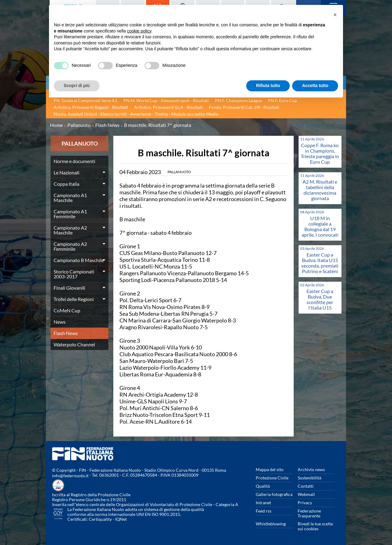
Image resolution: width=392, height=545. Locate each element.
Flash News (66, 333)
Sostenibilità (309, 478)
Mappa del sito (270, 469)
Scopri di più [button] (77, 86)
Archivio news (311, 469)
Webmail (306, 494)
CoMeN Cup (67, 310)
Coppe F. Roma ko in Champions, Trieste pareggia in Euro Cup (320, 153)
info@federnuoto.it (70, 476)
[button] (335, 15)
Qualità (263, 486)
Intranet (263, 503)
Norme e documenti (74, 161)
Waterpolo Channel (74, 344)
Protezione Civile (272, 478)
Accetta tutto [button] (315, 86)
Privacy (305, 503)
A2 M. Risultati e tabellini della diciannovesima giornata (320, 190)
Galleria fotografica (274, 494)
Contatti (306, 486)
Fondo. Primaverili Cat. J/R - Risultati (244, 107)
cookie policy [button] (139, 31)
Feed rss (264, 511)
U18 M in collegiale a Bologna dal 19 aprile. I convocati (320, 226)
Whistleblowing (271, 524)
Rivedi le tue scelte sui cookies (315, 526)
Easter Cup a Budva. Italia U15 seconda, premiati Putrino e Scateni (320, 263)
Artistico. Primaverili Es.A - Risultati (168, 107)
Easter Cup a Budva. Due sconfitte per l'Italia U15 (320, 299)
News (60, 322)
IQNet (121, 519)
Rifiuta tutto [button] (268, 86)
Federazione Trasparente (309, 513)
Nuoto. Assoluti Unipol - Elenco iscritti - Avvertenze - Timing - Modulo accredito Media (136, 114)
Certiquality (100, 519)
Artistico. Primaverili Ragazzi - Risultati (91, 107)
